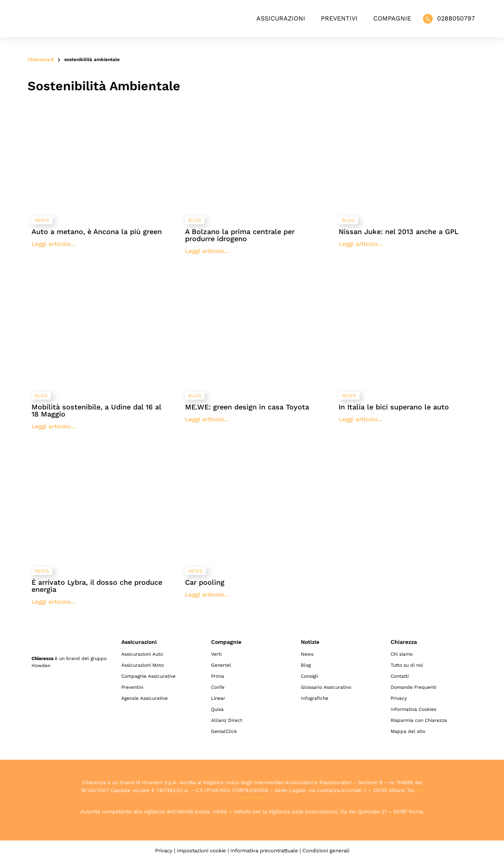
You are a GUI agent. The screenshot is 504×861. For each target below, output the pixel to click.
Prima (218, 676)
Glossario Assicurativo (326, 687)
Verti (216, 654)
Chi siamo (402, 654)
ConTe (218, 687)
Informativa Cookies (413, 709)
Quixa (217, 709)
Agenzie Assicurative (145, 698)
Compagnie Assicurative (148, 676)
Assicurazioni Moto (143, 665)
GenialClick (224, 731)
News (307, 654)
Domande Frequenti (413, 687)
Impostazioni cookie (201, 851)
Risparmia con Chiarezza (419, 720)
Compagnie (392, 18)
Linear (218, 698)
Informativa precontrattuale (264, 851)
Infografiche (315, 698)
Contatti (400, 676)
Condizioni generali (326, 851)
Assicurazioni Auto (142, 654)
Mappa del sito (408, 731)
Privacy (399, 698)
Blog (306, 665)
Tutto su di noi (407, 665)
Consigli (309, 676)
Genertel (221, 665)
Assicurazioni (281, 18)
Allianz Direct (227, 720)
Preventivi (339, 18)
